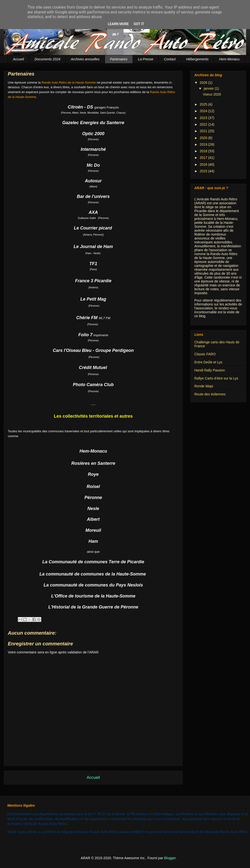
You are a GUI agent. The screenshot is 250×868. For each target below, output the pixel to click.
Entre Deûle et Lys (208, 362)
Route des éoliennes (210, 394)
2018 (204, 151)
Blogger (170, 858)
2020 (204, 138)
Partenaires (119, 59)
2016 (204, 164)
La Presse (146, 59)
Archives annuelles (85, 59)
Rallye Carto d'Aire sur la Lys (216, 378)
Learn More (118, 24)
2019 (204, 144)
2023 (204, 118)
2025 (204, 104)
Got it (139, 24)
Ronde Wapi (204, 386)
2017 (204, 158)
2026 (204, 83)
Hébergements (197, 59)
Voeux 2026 (212, 94)
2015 (204, 171)
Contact (170, 59)
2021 (204, 131)
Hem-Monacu (229, 59)
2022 (204, 124)
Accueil (18, 59)
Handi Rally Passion (210, 370)
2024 (204, 111)
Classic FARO (205, 354)
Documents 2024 (47, 59)
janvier (209, 88)
